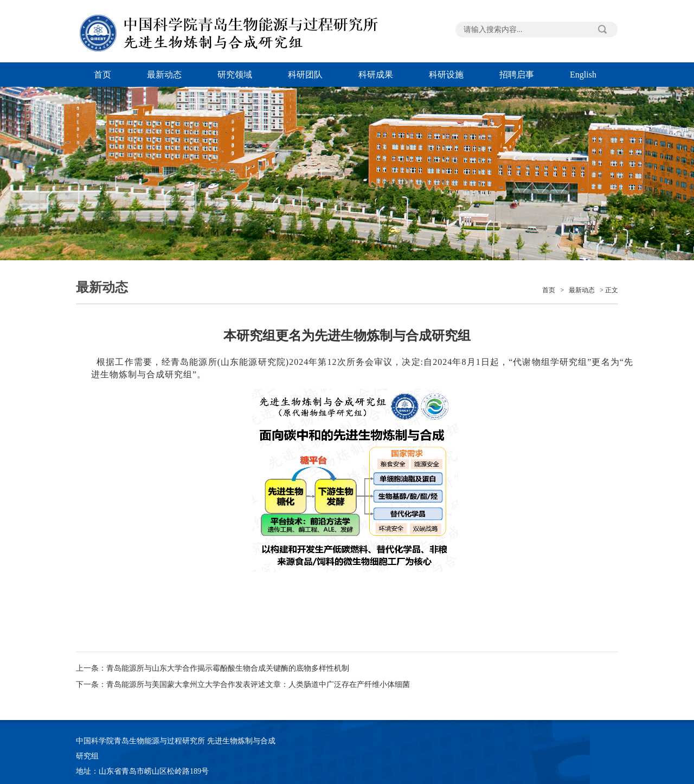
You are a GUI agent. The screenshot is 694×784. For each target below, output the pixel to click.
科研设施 (446, 75)
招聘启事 (517, 75)
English (583, 75)
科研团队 (305, 75)
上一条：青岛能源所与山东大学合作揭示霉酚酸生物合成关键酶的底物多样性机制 (213, 668)
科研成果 (376, 75)
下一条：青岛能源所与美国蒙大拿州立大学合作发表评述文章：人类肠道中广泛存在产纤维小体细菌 (243, 685)
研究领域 (235, 75)
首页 (102, 75)
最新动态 (164, 75)
